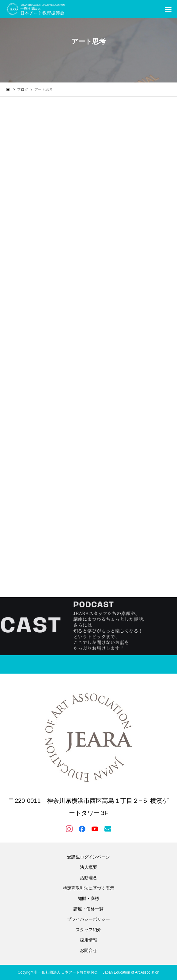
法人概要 (88, 867)
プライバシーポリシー (88, 919)
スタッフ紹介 (88, 930)
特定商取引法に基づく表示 (88, 888)
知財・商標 (88, 898)
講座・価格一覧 (88, 909)
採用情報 (88, 940)
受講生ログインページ (88, 857)
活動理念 (88, 878)
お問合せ (88, 950)
